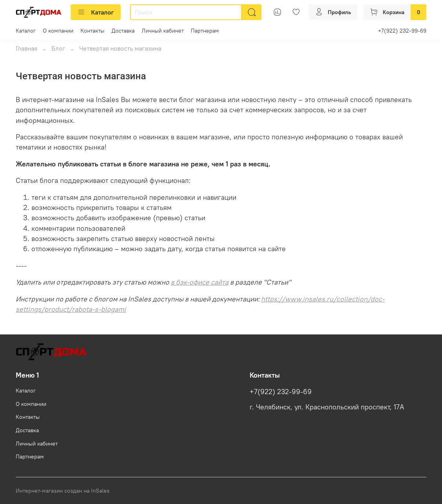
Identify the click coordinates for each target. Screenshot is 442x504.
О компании (58, 31)
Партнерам (205, 31)
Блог (58, 48)
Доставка (123, 31)
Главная (26, 48)
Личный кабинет (163, 31)
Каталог (96, 12)
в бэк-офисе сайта (200, 282)
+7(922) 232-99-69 (402, 31)
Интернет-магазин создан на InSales (63, 491)
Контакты (92, 31)
